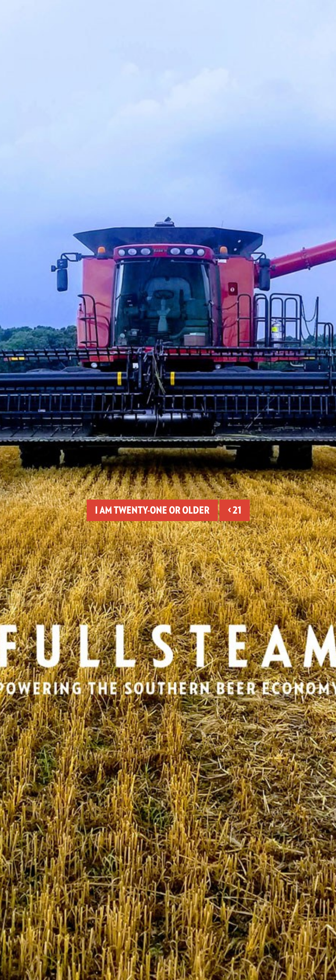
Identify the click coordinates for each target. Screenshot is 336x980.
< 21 (235, 510)
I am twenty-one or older (152, 510)
